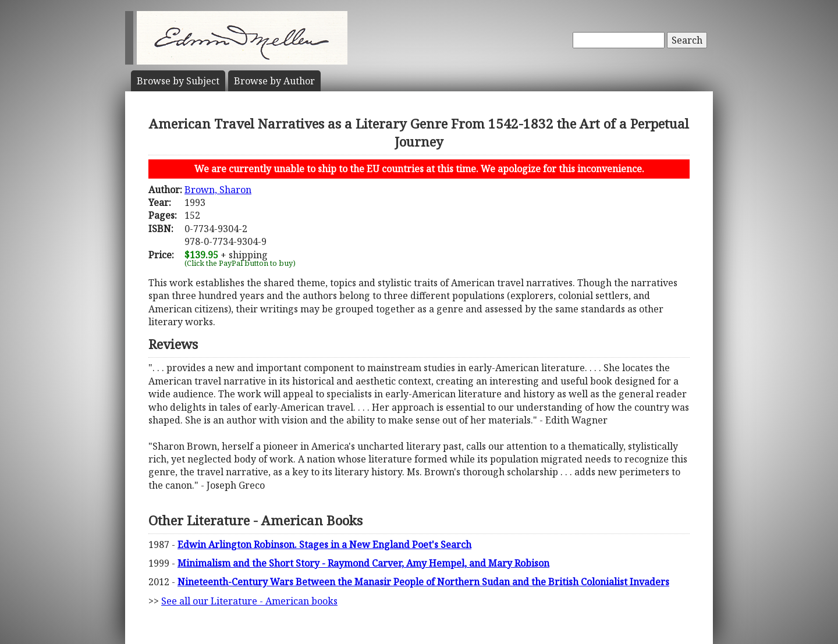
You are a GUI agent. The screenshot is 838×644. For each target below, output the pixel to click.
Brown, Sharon (218, 190)
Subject (178, 81)
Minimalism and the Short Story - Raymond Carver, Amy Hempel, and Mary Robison (363, 563)
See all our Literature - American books (249, 601)
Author (274, 81)
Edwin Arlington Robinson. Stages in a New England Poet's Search (324, 545)
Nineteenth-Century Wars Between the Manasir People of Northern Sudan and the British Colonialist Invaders (423, 582)
